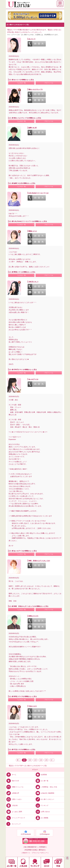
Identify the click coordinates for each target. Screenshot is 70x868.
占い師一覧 (42, 781)
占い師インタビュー (45, 799)
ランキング (42, 805)
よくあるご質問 (14, 812)
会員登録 (41, 774)
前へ (18, 760)
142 (30, 760)
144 (41, 760)
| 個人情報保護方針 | (30, 847)
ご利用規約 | (42, 847)
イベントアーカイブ (15, 818)
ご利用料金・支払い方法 (46, 787)
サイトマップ (13, 824)
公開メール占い (14, 799)
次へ (52, 760)
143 (35, 760)
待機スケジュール (15, 787)
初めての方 (12, 781)
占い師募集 (42, 818)
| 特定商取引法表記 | (31, 850)
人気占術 (12, 805)
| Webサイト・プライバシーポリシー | (35, 853)
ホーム (11, 774)
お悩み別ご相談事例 (45, 793)
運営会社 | (42, 850)
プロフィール (49, 83)
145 (46, 760)
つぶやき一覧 (21, 83)
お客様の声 (12, 793)
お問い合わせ (42, 812)
